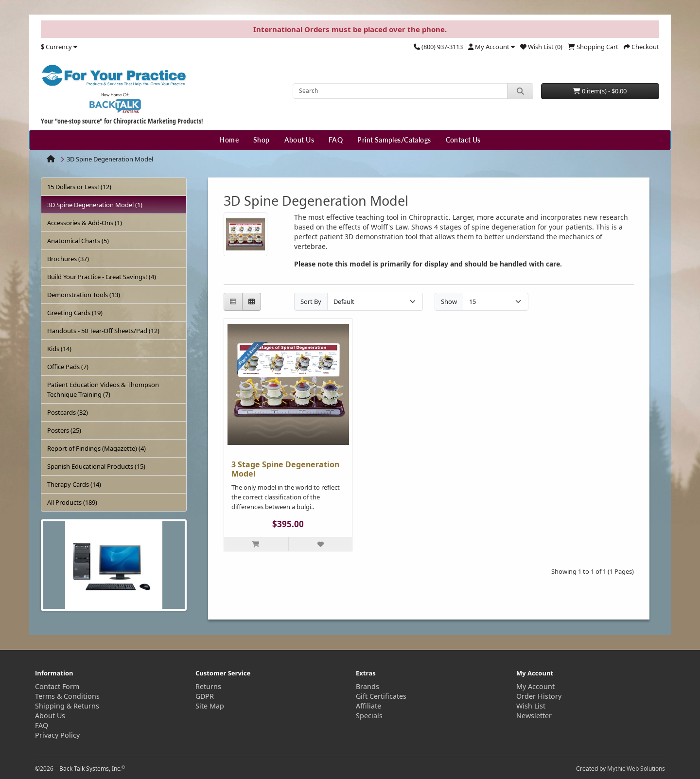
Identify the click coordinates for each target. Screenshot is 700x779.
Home (229, 140)
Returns (208, 686)
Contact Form (57, 686)
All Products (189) (72, 502)
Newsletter (534, 716)
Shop (262, 140)
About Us (299, 140)
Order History (539, 696)
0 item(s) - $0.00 (600, 91)
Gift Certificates (381, 696)
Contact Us (463, 140)
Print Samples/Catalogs (394, 140)
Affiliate (368, 706)
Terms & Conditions (67, 696)
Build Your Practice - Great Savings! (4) (102, 277)
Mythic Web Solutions (636, 769)
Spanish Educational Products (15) (96, 466)
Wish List (531, 706)
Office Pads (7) (68, 367)
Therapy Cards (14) (74, 484)
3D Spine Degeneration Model (110, 159)
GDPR (205, 696)
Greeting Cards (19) (75, 313)
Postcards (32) (68, 412)
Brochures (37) (68, 259)
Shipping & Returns (67, 706)
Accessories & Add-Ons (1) (85, 223)
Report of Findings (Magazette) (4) (96, 448)
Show (449, 301)
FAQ (336, 140)
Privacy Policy (57, 735)
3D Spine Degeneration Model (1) (95, 205)
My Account (535, 686)
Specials (369, 716)
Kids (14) (59, 349)
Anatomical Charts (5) (78, 241)
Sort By (311, 301)
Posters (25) (64, 430)
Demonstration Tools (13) (84, 295)
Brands (367, 686)
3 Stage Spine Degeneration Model (285, 469)
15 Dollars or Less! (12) (79, 187)
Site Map (210, 706)
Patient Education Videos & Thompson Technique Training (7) (103, 389)
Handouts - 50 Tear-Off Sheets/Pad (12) (103, 331)
